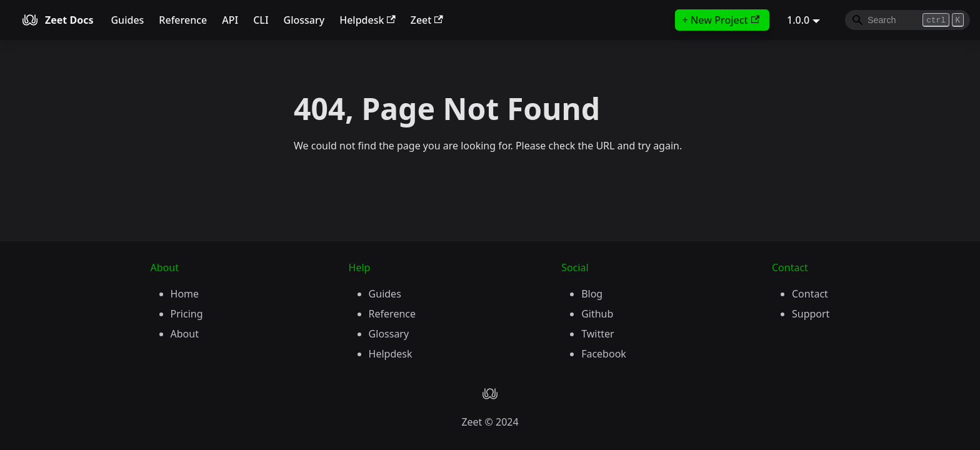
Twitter (597, 334)
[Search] (907, 20)
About (185, 334)
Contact (810, 294)
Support (811, 314)
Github (597, 314)
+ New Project (721, 20)
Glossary (304, 20)
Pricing (187, 314)
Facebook (604, 354)
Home (185, 294)
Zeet (427, 20)
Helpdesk (367, 20)
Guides (127, 20)
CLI (261, 20)
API (230, 20)
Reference (183, 20)
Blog (592, 294)
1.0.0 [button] (798, 20)
